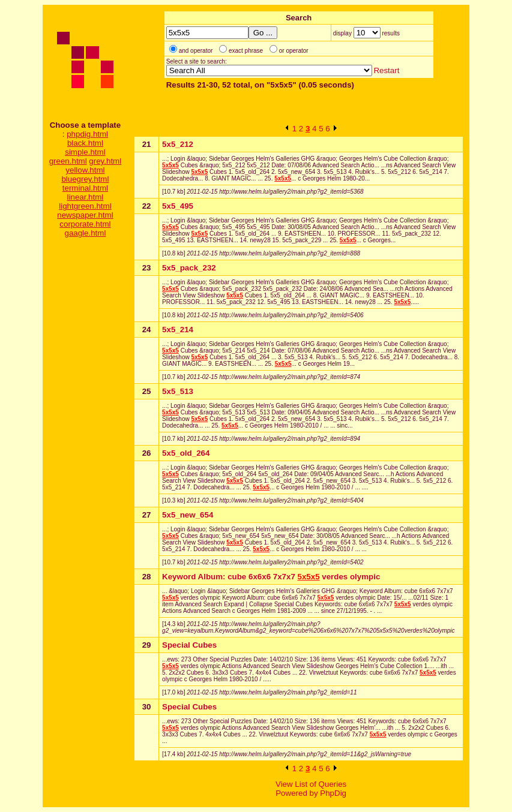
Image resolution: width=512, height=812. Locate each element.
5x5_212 (178, 144)
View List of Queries (311, 784)
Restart (386, 70)
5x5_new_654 (188, 515)
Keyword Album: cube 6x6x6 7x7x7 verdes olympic (271, 577)
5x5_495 (178, 206)
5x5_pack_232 (189, 268)
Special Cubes (189, 645)
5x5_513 (178, 391)
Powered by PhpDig (311, 793)
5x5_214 (178, 330)
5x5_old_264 (186, 453)
